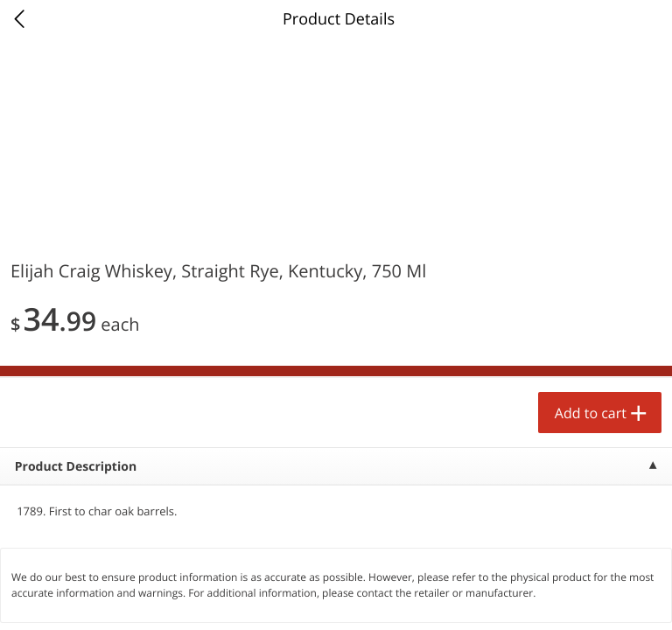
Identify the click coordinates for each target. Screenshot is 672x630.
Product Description (76, 467)
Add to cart (591, 413)
